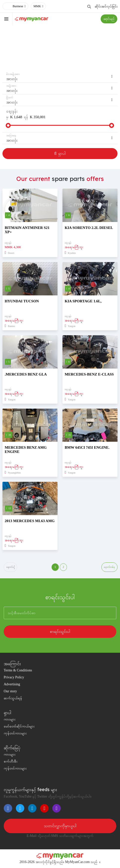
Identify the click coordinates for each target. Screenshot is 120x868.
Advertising (12, 684)
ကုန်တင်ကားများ (15, 733)
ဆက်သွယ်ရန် (13, 698)
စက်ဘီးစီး (11, 762)
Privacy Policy (14, 678)
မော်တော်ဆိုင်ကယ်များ (19, 727)
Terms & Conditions (18, 671)
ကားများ (10, 720)
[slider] (8, 125)
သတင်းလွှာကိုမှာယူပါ (60, 826)
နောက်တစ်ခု (110, 567)
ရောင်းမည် (109, 19)
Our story (10, 691)
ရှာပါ (60, 153)
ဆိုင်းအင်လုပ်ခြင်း (106, 6)
